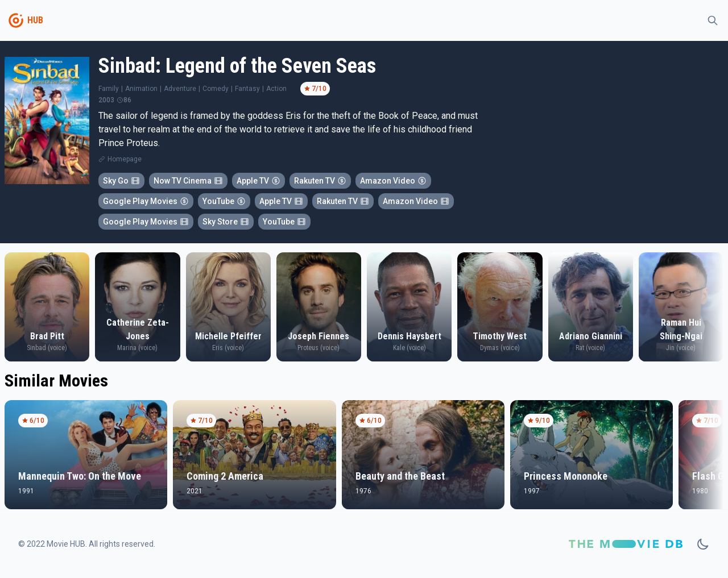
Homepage (125, 159)
